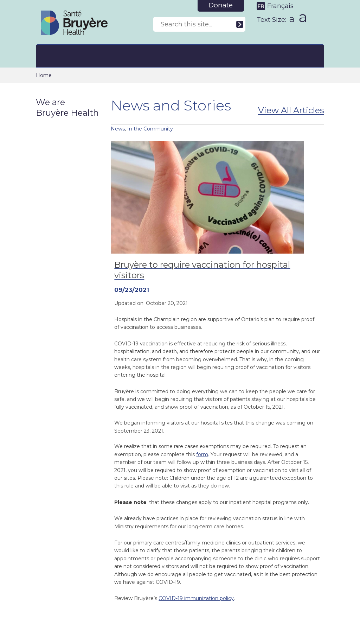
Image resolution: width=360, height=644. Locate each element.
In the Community (150, 129)
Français (280, 6)
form (202, 454)
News (118, 129)
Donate (221, 5)
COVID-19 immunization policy (196, 598)
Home (44, 75)
